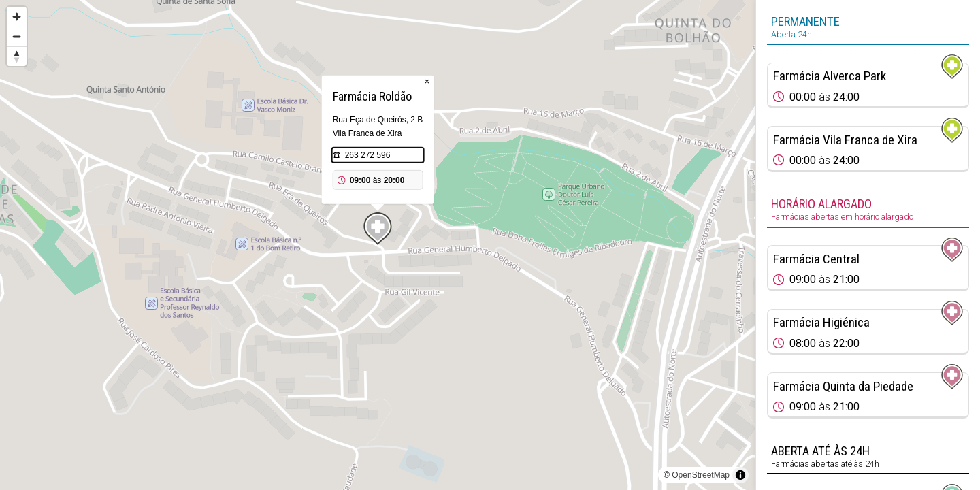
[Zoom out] (17, 36)
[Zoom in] (17, 17)
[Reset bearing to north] (17, 56)
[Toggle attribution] (740, 475)
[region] (378, 245)
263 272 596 (368, 155)
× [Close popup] (427, 81)
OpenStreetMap (701, 475)
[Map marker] (378, 229)
